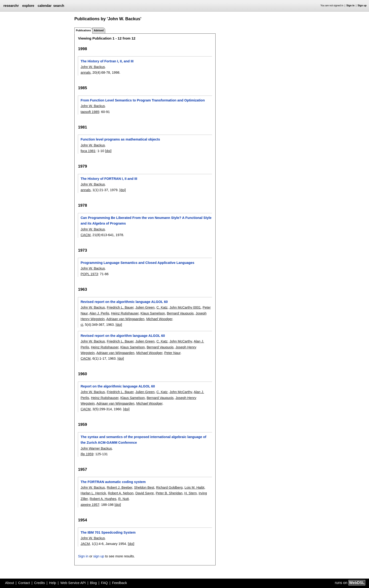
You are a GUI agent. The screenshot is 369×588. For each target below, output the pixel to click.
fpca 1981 (88, 151)
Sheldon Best (144, 487)
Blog (93, 583)
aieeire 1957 (90, 505)
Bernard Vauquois (180, 313)
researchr (11, 6)
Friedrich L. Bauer (120, 307)
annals (85, 72)
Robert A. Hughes (103, 499)
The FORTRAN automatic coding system (113, 482)
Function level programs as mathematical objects (120, 139)
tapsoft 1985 (90, 112)
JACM (85, 544)
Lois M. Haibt (194, 487)
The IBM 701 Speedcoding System (108, 532)
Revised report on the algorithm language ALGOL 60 (123, 336)
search (59, 6)
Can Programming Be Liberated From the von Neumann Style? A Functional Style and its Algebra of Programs (146, 221)
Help (53, 583)
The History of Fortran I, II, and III (107, 61)
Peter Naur (172, 353)
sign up (99, 556)
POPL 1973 (89, 274)
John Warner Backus (96, 448)
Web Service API (73, 583)
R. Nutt (123, 499)
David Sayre (144, 493)
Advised (99, 30)
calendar (45, 6)
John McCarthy (181, 341)
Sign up (362, 6)
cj (82, 325)
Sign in (351, 6)
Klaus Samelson (153, 313)
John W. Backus (93, 67)
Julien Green (145, 307)
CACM (85, 235)
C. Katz (162, 307)
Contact (24, 583)
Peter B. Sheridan (169, 493)
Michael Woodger (159, 319)
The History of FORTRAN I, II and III (109, 179)
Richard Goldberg (169, 487)
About (10, 583)
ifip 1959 (87, 454)
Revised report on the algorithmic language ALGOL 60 (124, 302)
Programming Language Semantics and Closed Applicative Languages (137, 263)
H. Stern (191, 493)
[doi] (108, 151)
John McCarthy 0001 (185, 307)
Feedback (119, 583)
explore (28, 6)
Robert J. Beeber (120, 487)
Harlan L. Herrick (93, 493)
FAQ (104, 583)
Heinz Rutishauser (125, 313)
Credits (40, 583)
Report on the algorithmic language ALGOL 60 (118, 386)
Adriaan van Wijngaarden (125, 319)
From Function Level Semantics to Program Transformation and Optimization (143, 100)
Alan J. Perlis (99, 313)
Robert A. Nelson (121, 493)
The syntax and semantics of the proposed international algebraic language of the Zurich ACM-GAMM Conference (143, 440)
